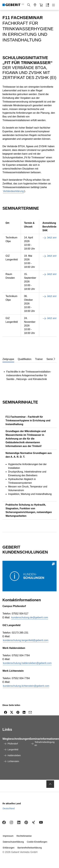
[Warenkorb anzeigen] (41, 5)
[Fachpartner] (35, 5)
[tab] (8, 359)
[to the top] (50, 784)
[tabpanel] (29, 374)
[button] (29, 5)
